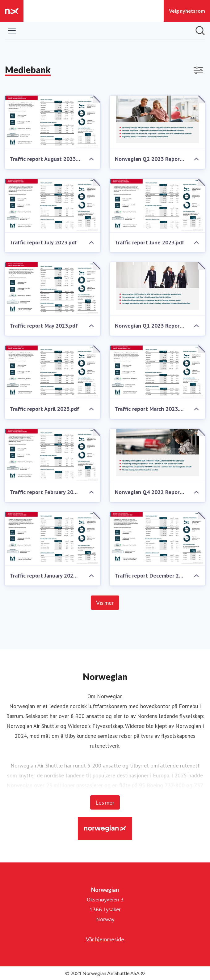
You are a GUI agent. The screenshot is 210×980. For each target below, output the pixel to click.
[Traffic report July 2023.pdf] (52, 206)
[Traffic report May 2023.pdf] (52, 289)
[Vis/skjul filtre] (198, 70)
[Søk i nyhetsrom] (200, 31)
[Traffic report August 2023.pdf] (52, 122)
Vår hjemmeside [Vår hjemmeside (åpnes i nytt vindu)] (105, 939)
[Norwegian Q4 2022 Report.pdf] (157, 456)
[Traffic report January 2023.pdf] (52, 539)
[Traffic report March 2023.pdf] (157, 372)
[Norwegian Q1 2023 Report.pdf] (157, 289)
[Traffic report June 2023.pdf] (157, 206)
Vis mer (105, 603)
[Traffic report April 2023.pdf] (52, 372)
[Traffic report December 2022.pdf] (157, 539)
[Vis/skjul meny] (12, 31)
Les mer (105, 802)
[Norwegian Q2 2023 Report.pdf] (157, 122)
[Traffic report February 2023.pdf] (52, 456)
